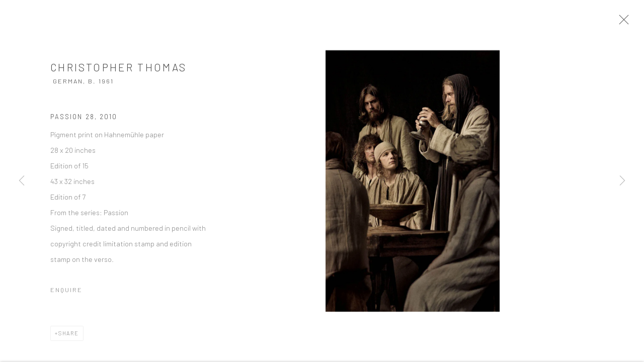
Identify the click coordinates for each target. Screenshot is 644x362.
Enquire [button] (66, 295)
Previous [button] (22, 181)
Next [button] (622, 181)
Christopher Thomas (118, 73)
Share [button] (69, 339)
